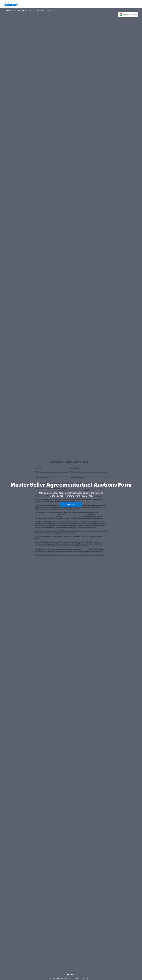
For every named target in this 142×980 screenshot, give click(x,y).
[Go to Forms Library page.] (22, 10)
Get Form (71, 504)
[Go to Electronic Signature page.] (10, 10)
